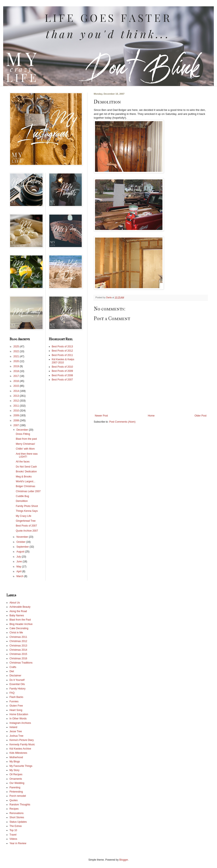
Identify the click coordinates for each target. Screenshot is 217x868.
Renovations (17, 813)
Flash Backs (16, 697)
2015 (17, 386)
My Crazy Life (23, 516)
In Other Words (18, 719)
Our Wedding (17, 783)
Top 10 (13, 830)
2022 (17, 351)
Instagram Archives (20, 723)
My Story (14, 770)
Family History (17, 689)
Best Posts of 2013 (62, 347)
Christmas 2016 (18, 658)
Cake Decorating (19, 628)
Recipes (14, 809)
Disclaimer (15, 676)
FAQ (12, 693)
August (21, 552)
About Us (15, 603)
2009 (17, 415)
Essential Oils (17, 684)
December (23, 430)
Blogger (124, 860)
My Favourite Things (21, 766)
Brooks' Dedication (26, 472)
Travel (13, 835)
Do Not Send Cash (26, 467)
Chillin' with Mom (25, 449)
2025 (17, 347)
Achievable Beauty (20, 607)
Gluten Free (16, 706)
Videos (13, 839)
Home (151, 416)
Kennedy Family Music (22, 744)
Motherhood (16, 757)
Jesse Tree (16, 731)
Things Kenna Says (27, 511)
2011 (17, 406)
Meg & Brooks (24, 477)
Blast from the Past (20, 620)
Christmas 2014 (18, 650)
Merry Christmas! (25, 444)
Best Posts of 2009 (62, 371)
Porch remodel (18, 796)
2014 (17, 391)
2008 (17, 421)
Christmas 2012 (18, 641)
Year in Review (18, 843)
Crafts (13, 667)
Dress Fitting (23, 434)
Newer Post (101, 416)
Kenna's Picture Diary (22, 740)
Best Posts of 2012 (62, 351)
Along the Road (18, 611)
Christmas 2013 (18, 646)
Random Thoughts (20, 805)
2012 (17, 401)
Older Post (200, 416)
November (23, 537)
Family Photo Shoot (27, 506)
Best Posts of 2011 (62, 355)
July (19, 557)
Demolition (22, 501)
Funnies (14, 701)
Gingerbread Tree (26, 521)
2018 (17, 371)
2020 (17, 361)
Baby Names (17, 615)
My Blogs (15, 762)
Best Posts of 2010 (62, 367)
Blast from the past (26, 439)
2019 (17, 366)
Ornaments (16, 779)
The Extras (16, 826)
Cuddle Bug (22, 496)
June (19, 562)
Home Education (19, 714)
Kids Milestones (18, 753)
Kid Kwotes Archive (20, 749)
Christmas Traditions (21, 663)
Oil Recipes (16, 774)
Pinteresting (16, 792)
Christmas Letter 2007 (28, 491)
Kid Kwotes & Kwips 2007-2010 (63, 361)
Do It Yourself (17, 680)
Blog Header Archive (21, 624)
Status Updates (18, 822)
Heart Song (16, 710)
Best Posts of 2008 (62, 375)
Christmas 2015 (18, 654)
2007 (17, 425)
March (20, 576)
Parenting (15, 787)
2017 (17, 376)
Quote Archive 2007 (27, 531)
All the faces (23, 462)
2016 (17, 381)
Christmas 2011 (18, 637)
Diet (12, 671)
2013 (17, 396)
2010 (17, 411)
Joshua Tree (16, 736)
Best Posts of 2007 (26, 526)
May (19, 567)
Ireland (13, 727)
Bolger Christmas (25, 486)
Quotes (14, 800)
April (19, 571)
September (23, 547)
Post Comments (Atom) (122, 422)
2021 (17, 356)
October (21, 542)
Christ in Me (16, 633)
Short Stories (17, 817)
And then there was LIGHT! (27, 455)
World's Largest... (26, 481)
